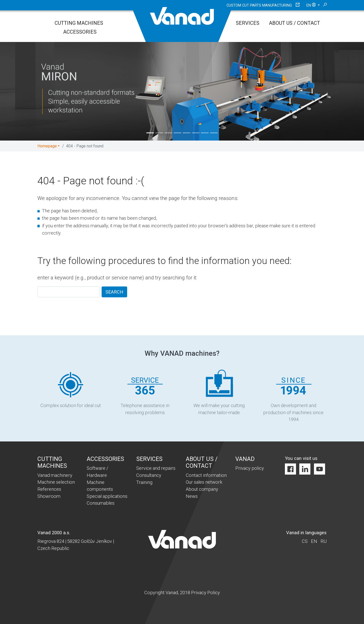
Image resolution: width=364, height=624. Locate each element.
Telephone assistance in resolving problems (145, 392)
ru (324, 541)
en (312, 5)
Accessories (80, 32)
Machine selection (56, 482)
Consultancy (149, 475)
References (49, 489)
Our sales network (204, 482)
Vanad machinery (55, 475)
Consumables (101, 503)
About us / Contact (294, 23)
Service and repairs (156, 468)
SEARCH (114, 292)
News (192, 496)
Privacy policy (250, 468)
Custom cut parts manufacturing (259, 5)
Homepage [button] (47, 146)
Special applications (107, 496)
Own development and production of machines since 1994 (293, 396)
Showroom (49, 496)
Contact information (206, 475)
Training (144, 482)
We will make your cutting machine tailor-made (219, 392)
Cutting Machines (79, 23)
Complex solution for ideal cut (71, 389)
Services (248, 23)
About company (202, 489)
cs (305, 541)
